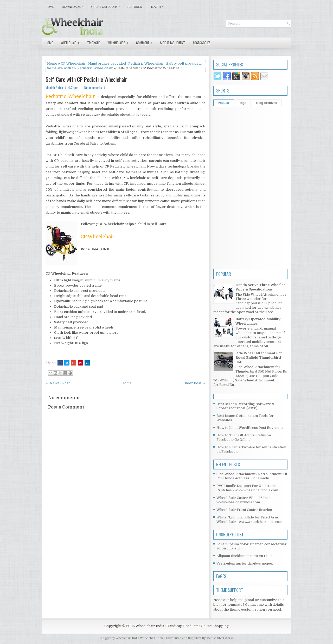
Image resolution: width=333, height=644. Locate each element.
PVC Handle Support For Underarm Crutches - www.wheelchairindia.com (247, 488)
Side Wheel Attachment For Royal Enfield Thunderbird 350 (259, 358)
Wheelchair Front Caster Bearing (244, 510)
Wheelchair (72, 41)
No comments (93, 88)
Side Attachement (172, 43)
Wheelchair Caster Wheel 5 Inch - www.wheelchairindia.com (245, 500)
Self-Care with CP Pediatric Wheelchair (80, 68)
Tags (243, 103)
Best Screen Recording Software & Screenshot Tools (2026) (245, 406)
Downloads (74, 5)
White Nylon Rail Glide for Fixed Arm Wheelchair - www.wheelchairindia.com (249, 519)
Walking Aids (120, 41)
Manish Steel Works (220, 638)
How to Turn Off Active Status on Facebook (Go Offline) (244, 437)
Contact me (254, 605)
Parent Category (106, 5)
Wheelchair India (152, 638)
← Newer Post (58, 383)
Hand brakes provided (107, 63)
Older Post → (194, 383)
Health (158, 5)
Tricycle (93, 43)
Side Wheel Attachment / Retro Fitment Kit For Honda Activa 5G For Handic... (252, 476)
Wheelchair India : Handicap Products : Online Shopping (182, 626)
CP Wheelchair (73, 63)
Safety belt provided (183, 63)
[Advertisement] (126, 571)
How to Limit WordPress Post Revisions (250, 428)
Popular (224, 103)
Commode (146, 41)
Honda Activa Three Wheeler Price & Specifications (260, 287)
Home (50, 7)
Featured (135, 7)
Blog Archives (267, 103)
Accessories (202, 43)
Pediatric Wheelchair (146, 63)
